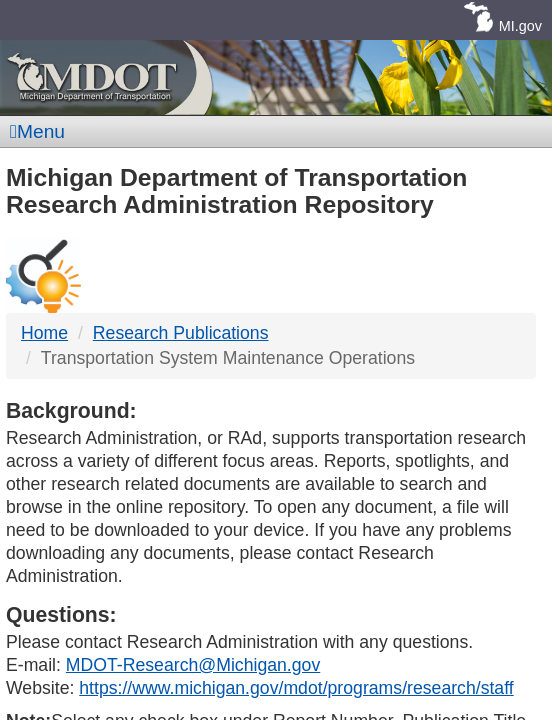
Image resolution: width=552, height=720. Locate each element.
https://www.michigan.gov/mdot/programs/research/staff (296, 688)
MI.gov (520, 26)
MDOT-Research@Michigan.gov (193, 665)
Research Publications (181, 333)
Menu (37, 131)
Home (44, 333)
